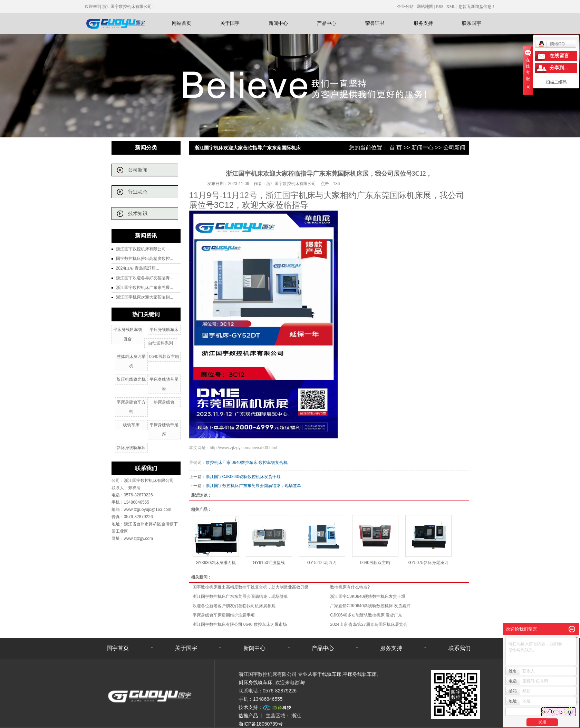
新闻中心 (278, 23)
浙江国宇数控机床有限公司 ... (143, 249)
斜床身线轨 (164, 402)
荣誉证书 (375, 23)
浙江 (296, 716)
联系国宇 (472, 23)
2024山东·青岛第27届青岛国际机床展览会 (369, 624)
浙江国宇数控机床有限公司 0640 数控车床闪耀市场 (240, 624)
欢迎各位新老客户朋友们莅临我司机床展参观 (234, 606)
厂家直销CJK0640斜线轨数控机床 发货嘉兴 (370, 606)
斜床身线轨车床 (131, 448)
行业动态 (138, 192)
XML (451, 7)
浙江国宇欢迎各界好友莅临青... (145, 278)
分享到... (559, 68)
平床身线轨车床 (164, 330)
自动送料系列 (161, 343)
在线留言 (559, 56)
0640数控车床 (245, 463)
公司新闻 (138, 170)
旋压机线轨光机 (131, 379)
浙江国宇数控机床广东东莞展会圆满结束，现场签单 (253, 486)
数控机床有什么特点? (350, 587)
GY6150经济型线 (269, 563)
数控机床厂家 (218, 463)
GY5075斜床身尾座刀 (428, 563)
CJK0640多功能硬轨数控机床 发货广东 (366, 615)
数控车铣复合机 (273, 463)
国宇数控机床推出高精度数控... (145, 259)
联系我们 (460, 648)
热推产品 (248, 716)
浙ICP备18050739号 (261, 724)
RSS (440, 7)
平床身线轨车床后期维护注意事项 (224, 615)
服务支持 (423, 23)
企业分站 (405, 7)
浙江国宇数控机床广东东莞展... (145, 288)
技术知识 (138, 213)
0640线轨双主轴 (164, 357)
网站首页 (182, 23)
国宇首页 (118, 648)
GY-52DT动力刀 (322, 563)
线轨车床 (131, 425)
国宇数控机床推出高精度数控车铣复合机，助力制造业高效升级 (251, 587)
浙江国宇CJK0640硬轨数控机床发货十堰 (243, 477)
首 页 (396, 148)
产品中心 (327, 23)
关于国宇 (230, 23)
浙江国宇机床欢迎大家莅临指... (145, 297)
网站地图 (426, 7)
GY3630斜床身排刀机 (215, 563)
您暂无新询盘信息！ (477, 7)
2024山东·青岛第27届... (138, 268)
